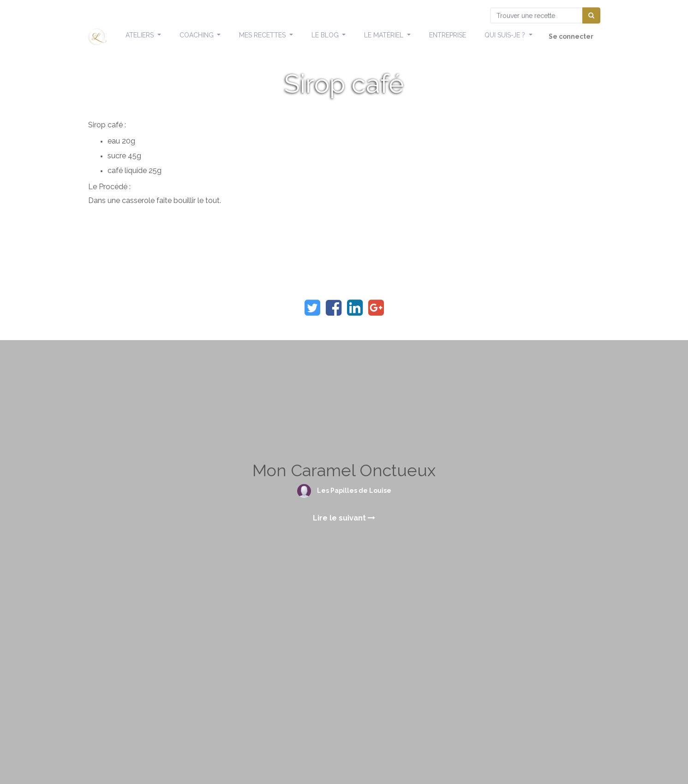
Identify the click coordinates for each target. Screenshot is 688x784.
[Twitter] (312, 308)
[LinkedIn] (355, 308)
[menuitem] (448, 36)
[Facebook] (334, 308)
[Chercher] (591, 15)
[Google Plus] (376, 308)
